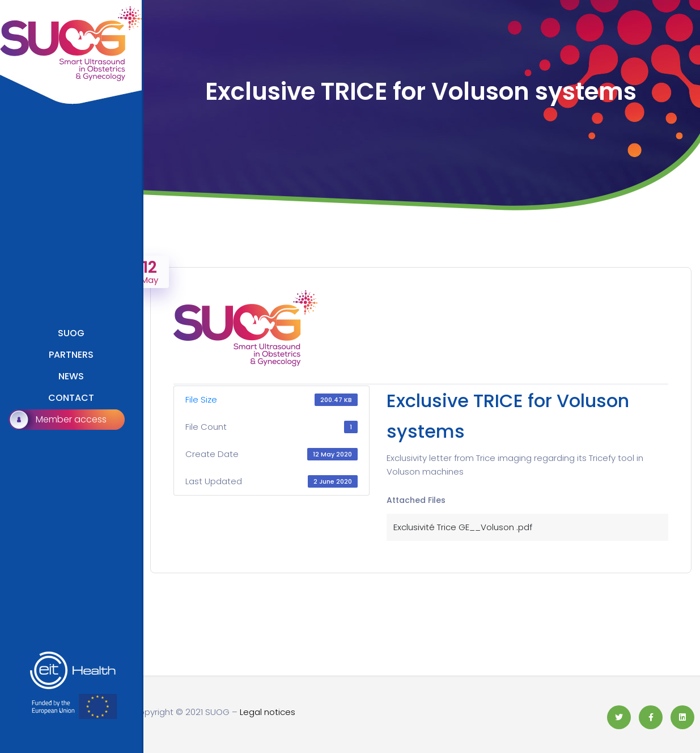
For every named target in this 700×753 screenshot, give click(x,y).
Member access (71, 419)
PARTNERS (71, 355)
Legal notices (268, 712)
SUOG (71, 333)
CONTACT (71, 398)
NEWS (71, 376)
